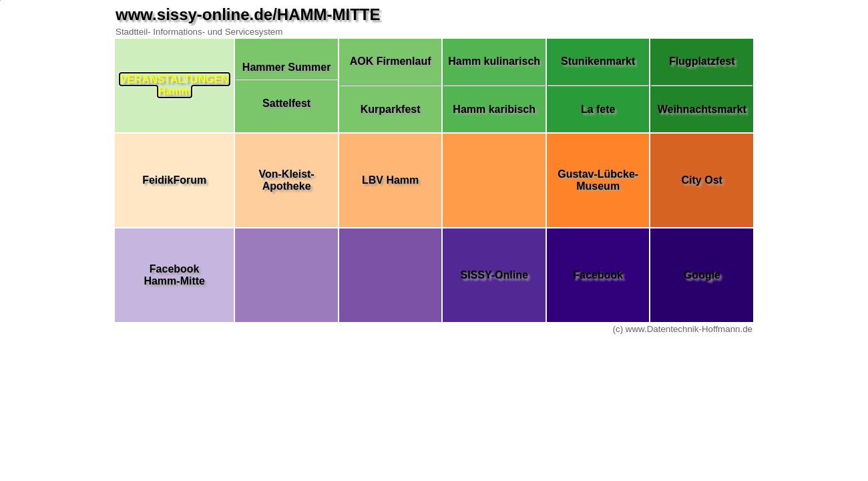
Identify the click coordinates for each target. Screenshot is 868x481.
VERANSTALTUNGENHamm (175, 85)
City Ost (702, 180)
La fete (598, 109)
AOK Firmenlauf (391, 61)
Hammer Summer (287, 67)
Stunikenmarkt (598, 61)
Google (702, 275)
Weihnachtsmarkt (702, 109)
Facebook (598, 275)
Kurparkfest (391, 109)
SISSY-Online (494, 275)
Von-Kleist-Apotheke (286, 180)
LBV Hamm (390, 180)
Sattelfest (286, 103)
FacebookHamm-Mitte (174, 275)
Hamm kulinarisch (494, 61)
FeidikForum (174, 180)
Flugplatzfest (702, 61)
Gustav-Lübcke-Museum (598, 180)
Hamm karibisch (494, 109)
